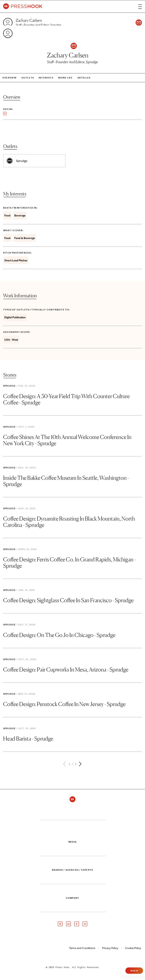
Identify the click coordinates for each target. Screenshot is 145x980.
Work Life (65, 78)
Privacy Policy (110, 948)
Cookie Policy (133, 948)
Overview (10, 78)
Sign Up (134, 971)
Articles (84, 78)
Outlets (28, 78)
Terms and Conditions (82, 948)
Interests (46, 78)
